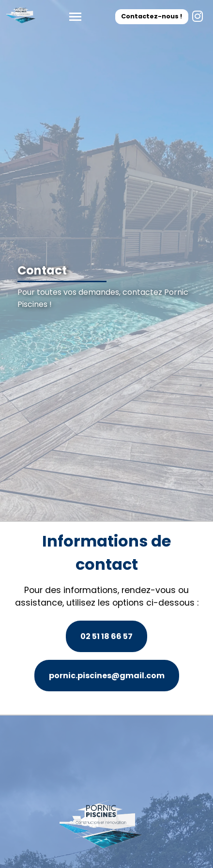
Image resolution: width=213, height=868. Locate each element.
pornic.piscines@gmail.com (107, 676)
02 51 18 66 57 (106, 636)
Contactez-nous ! (152, 16)
